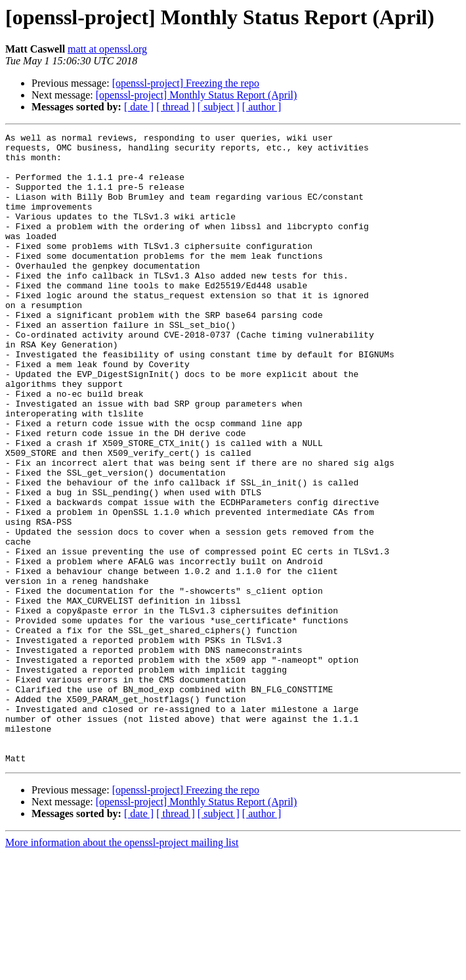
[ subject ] (219, 107)
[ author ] (262, 107)
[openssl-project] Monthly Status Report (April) (197, 95)
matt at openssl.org (107, 49)
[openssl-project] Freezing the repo (186, 83)
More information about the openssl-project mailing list (122, 969)
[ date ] (139, 107)
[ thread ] (176, 107)
